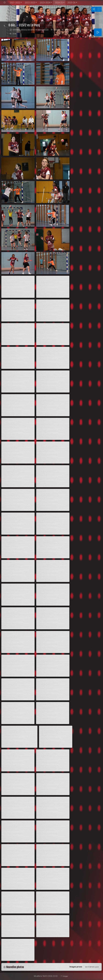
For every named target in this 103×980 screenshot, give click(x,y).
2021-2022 (15, 3)
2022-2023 (30, 3)
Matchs (68, 30)
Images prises (76, 967)
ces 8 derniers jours (92, 967)
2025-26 (71, 3)
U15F (15, 34)
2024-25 (59, 3)
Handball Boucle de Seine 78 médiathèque (31, 30)
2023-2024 (45, 3)
